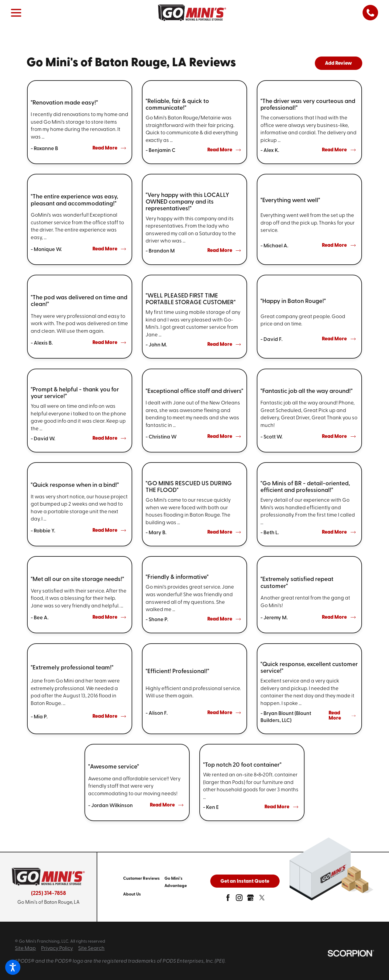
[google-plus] (250, 900)
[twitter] (262, 900)
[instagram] (239, 900)
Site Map (25, 949)
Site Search (91, 949)
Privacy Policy (57, 949)
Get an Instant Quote (245, 881)
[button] (13, 967)
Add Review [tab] (338, 63)
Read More (109, 148)
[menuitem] (144, 882)
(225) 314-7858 (48, 894)
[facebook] (228, 900)
